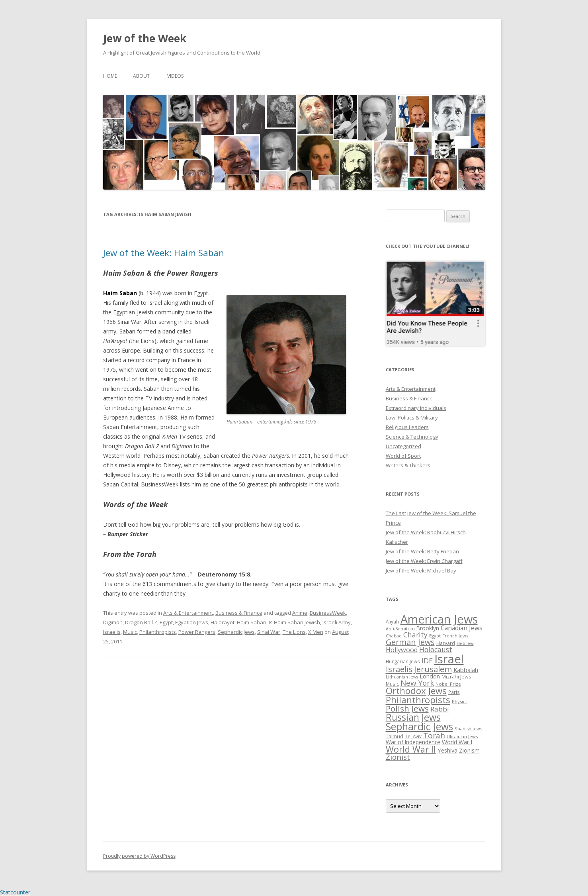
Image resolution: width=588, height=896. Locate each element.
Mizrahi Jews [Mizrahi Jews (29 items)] (456, 676)
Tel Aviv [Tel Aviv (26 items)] (413, 736)
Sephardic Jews (236, 632)
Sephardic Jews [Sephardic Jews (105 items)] (419, 726)
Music (130, 632)
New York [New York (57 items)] (417, 683)
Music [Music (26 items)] (392, 684)
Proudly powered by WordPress (139, 856)
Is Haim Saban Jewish (294, 622)
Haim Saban (252, 622)
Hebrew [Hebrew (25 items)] (465, 643)
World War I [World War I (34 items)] (457, 742)
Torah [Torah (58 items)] (434, 735)
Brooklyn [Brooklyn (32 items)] (428, 628)
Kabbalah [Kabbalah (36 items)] (466, 670)
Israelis (112, 632)
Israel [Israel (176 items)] (449, 659)
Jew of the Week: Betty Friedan (422, 551)
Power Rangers (197, 632)
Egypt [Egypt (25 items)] (435, 636)
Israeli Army (337, 622)
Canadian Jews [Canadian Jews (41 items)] (462, 628)
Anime (300, 613)
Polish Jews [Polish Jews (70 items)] (407, 708)
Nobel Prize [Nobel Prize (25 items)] (448, 684)
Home (110, 76)
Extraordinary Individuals (416, 408)
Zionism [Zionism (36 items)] (469, 750)
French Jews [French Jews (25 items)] (455, 636)
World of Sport (403, 456)
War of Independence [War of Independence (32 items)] (413, 742)
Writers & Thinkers (408, 465)
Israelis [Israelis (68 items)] (399, 669)
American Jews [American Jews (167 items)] (439, 619)
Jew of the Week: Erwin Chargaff (424, 561)
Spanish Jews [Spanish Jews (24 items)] (468, 728)
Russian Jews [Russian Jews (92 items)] (413, 717)
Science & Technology (412, 437)
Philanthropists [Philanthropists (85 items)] (418, 700)
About (141, 76)
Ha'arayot (223, 622)
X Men (316, 632)
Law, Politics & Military (412, 418)
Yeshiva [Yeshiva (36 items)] (447, 750)
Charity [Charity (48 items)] (415, 635)
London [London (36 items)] (430, 676)
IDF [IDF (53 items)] (427, 661)
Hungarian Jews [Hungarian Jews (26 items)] (403, 661)
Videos (175, 76)
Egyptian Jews (192, 622)
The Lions (294, 632)
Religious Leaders (407, 427)
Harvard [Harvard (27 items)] (446, 643)
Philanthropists (158, 632)
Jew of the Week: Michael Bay (421, 571)
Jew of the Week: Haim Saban (164, 253)
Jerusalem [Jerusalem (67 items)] (433, 669)
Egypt (166, 622)
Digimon (113, 622)
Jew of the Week (145, 38)
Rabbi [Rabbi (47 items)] (440, 709)
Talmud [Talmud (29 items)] (395, 736)
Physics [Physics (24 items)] (460, 701)
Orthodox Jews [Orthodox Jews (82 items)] (416, 691)
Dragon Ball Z (141, 622)
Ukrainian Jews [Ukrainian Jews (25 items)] (462, 736)
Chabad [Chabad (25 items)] (394, 636)
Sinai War (269, 632)
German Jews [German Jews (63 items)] (410, 642)
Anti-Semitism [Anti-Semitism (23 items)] (400, 629)
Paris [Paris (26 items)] (454, 692)
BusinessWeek (328, 613)
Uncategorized (403, 446)
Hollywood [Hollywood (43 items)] (402, 650)
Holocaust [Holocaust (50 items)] (436, 649)
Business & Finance (239, 613)
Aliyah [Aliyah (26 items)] (392, 622)
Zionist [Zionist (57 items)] (398, 757)
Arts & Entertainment (188, 613)
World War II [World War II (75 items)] (411, 749)
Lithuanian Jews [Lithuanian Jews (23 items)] (402, 677)
